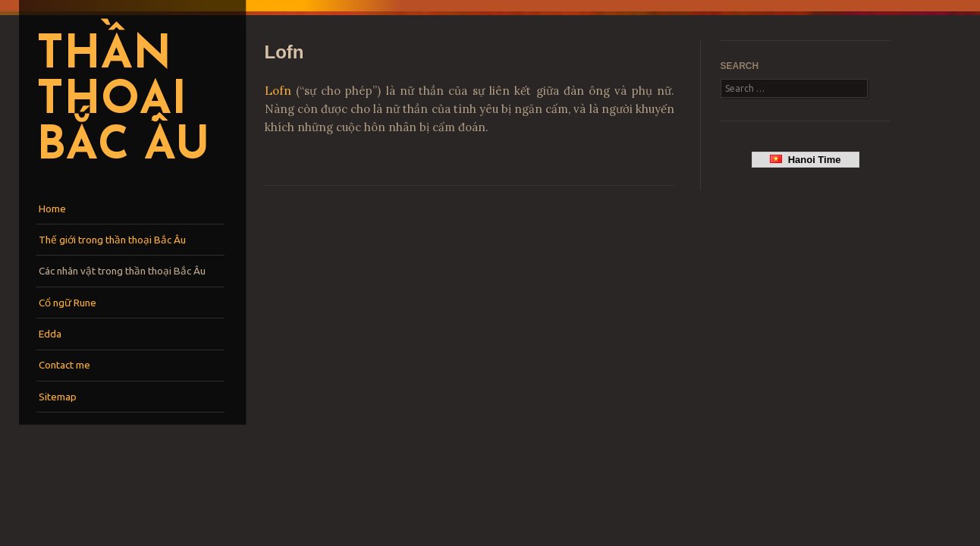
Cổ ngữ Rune (68, 303)
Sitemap (58, 397)
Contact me (64, 365)
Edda (50, 334)
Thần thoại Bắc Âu (123, 102)
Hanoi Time (805, 160)
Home (52, 209)
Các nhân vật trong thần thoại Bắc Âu (122, 271)
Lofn (278, 91)
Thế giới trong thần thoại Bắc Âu (112, 240)
